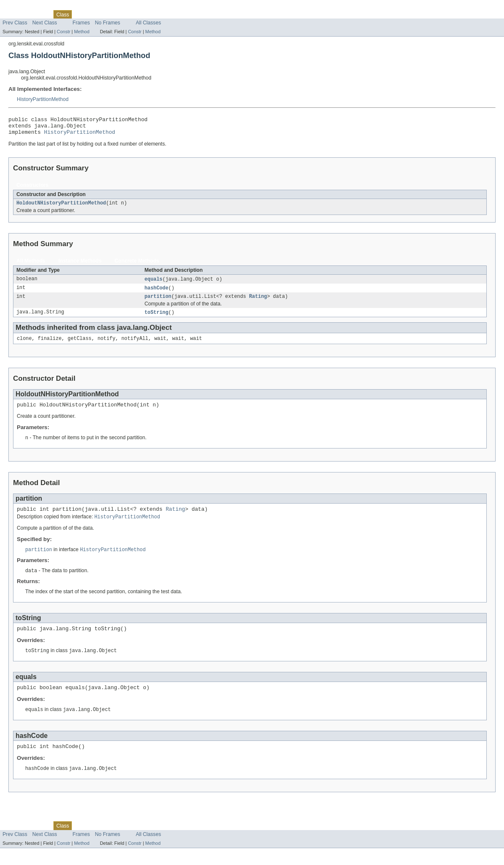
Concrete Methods (137, 265)
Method (82, 32)
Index (130, 14)
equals (154, 284)
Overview (13, 14)
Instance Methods (80, 265)
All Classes (148, 23)
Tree (82, 14)
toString (157, 319)
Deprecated (105, 14)
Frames (81, 23)
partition (158, 302)
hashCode (157, 293)
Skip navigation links (23, 7)
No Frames (108, 23)
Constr (63, 32)
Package (39, 14)
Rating (258, 302)
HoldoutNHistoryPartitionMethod (61, 207)
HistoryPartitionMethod (43, 99)
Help (146, 14)
